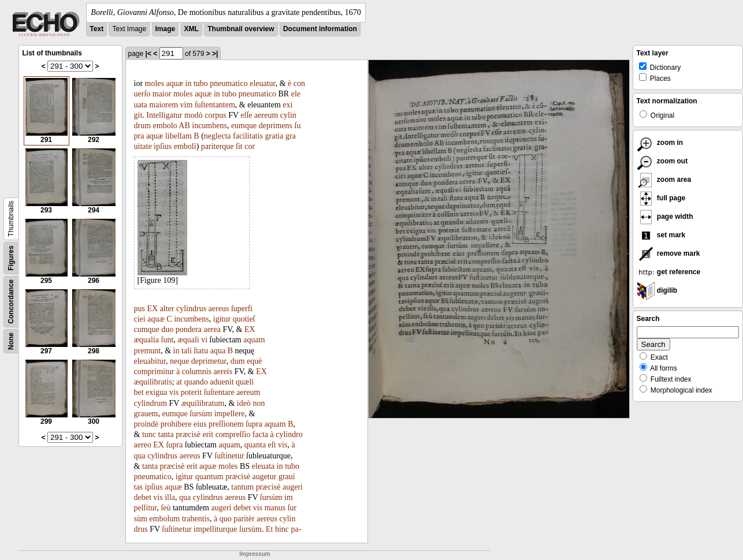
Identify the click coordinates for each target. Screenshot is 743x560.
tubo (201, 83)
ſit (239, 146)
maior (162, 94)
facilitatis (248, 136)
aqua (218, 351)
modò (194, 115)
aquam (254, 340)
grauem (146, 414)
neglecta (218, 136)
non (259, 403)
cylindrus (191, 309)
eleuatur (263, 83)
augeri (293, 487)
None (11, 341)
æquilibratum (203, 403)
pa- (296, 529)
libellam (179, 136)
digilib (657, 290)
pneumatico (229, 83)
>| (215, 54)
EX (152, 309)
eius (200, 424)
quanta (255, 445)
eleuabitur (150, 361)
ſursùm (201, 414)
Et (269, 529)
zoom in (660, 143)
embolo (165, 126)
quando (196, 382)
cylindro (289, 434)
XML (192, 29)
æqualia (147, 340)
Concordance (11, 302)
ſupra (254, 424)
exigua (156, 392)
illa (170, 497)
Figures (11, 258)
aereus (219, 309)
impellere (230, 414)
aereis (223, 372)
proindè (146, 424)
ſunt (168, 340)
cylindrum (151, 403)
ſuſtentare (219, 392)
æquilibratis (153, 382)
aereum (266, 115)
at (179, 382)
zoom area (664, 180)
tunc (149, 434)
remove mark (668, 253)
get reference (669, 272)
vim (187, 105)
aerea (212, 329)
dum (238, 361)
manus (275, 508)
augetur (264, 477)
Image (166, 29)
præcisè (188, 434)
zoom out (662, 161)
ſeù (166, 508)
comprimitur (154, 372)
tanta (166, 434)
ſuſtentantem (215, 105)
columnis (197, 372)
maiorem (164, 105)
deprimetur (209, 361)
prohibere (176, 424)
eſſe (246, 115)
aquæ (175, 83)
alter (167, 309)
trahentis (196, 519)
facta (260, 434)
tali (187, 351)
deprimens (276, 126)
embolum (164, 519)
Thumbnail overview (241, 29)
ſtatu (201, 351)
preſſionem (226, 424)
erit (208, 434)
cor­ (250, 146)
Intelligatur (164, 115)
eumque (244, 126)
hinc (282, 529)
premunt (148, 351)
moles (155, 83)
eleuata (263, 466)
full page (661, 198)
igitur (222, 319)
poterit (192, 392)
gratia (274, 136)
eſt (272, 445)
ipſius (163, 146)
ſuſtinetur (229, 456)
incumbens (209, 126)
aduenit (222, 382)
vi (204, 340)
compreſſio (233, 434)
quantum (209, 477)
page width (665, 216)
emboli (185, 146)
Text (96, 29)
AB (184, 126)
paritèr (244, 519)
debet (143, 497)
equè (254, 361)
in (189, 83)
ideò (244, 403)
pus (140, 309)
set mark (661, 235)
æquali (188, 340)
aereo (143, 445)
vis (174, 392)
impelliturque (215, 529)
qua (140, 456)
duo (167, 329)
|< (148, 54)
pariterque (218, 146)
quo (226, 519)
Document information (320, 29)
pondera (189, 329)
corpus (215, 115)
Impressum (255, 554)
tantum (242, 487)
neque (179, 361)
